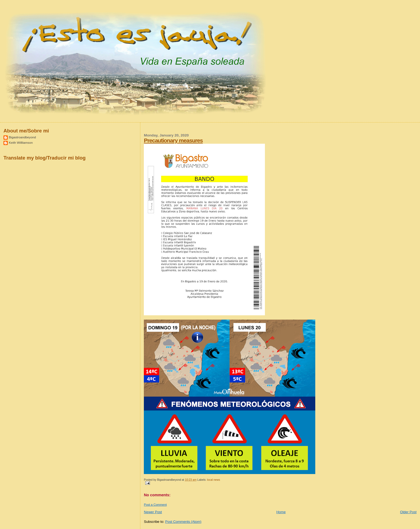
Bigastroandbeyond (22, 137)
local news (214, 480)
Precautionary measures (173, 140)
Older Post (408, 512)
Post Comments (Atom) (183, 522)
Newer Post (153, 512)
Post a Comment (155, 505)
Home (281, 512)
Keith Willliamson (21, 143)
